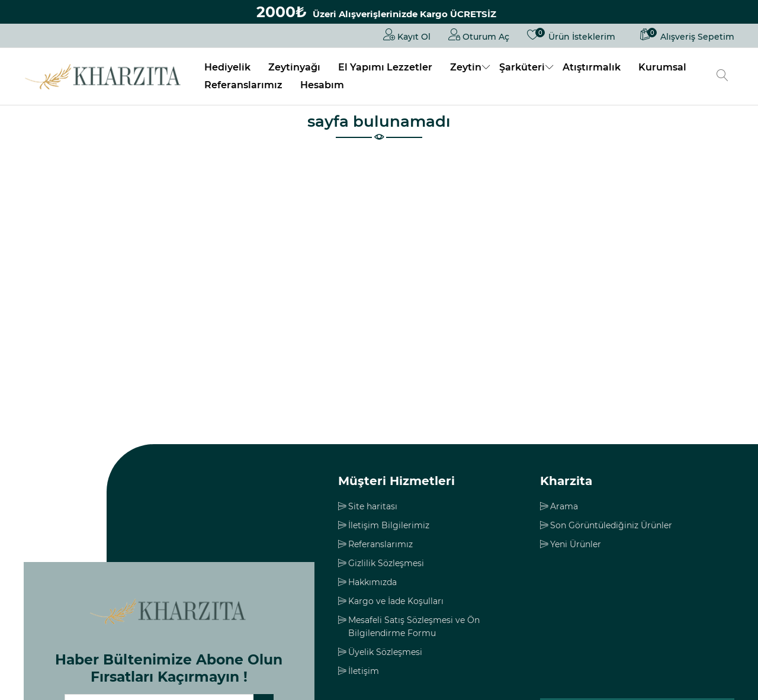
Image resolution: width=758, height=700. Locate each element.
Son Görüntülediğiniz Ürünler (611, 525)
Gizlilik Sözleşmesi (386, 563)
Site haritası (373, 506)
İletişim (364, 671)
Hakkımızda (372, 582)
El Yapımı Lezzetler (385, 67)
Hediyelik (227, 67)
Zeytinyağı (294, 67)
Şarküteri (522, 67)
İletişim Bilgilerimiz (389, 525)
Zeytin (466, 67)
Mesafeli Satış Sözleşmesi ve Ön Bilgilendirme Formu (414, 627)
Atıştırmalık (592, 67)
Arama (564, 506)
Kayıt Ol (407, 34)
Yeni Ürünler (576, 544)
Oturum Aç (479, 34)
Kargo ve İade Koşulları (396, 601)
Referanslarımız (243, 85)
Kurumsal (662, 67)
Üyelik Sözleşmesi (385, 652)
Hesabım (322, 85)
